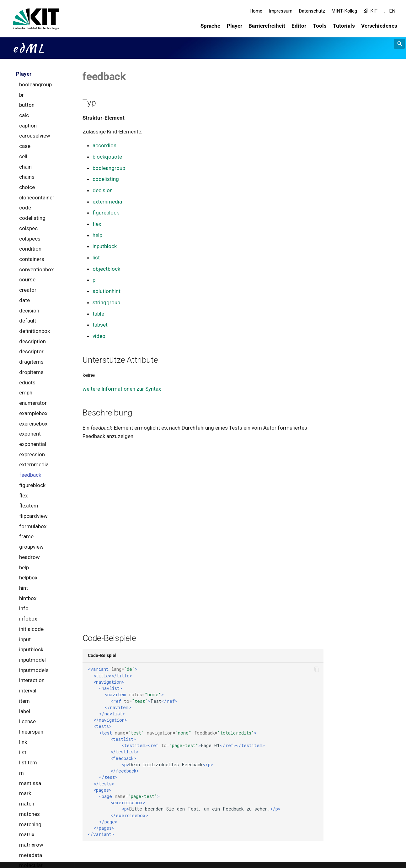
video (99, 336)
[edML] (22, 19)
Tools (320, 26)
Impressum (281, 11)
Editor (299, 26)
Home (256, 11)
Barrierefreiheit (267, 26)
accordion (104, 145)
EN (390, 11)
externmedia (107, 202)
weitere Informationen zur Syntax (122, 389)
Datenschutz (312, 11)
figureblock (106, 213)
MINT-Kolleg (345, 11)
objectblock (106, 269)
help (97, 235)
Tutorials (344, 26)
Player (235, 26)
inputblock (105, 246)
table (98, 314)
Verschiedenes (379, 26)
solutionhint (107, 291)
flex (97, 224)
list (96, 258)
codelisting (106, 179)
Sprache (211, 26)
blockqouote (107, 157)
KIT (371, 11)
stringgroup (106, 302)
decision (103, 190)
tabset (100, 325)
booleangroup (109, 168)
